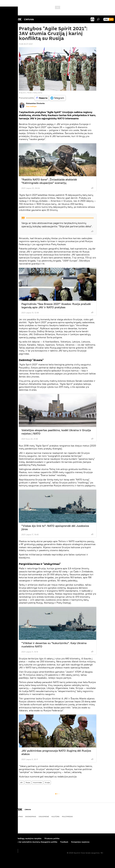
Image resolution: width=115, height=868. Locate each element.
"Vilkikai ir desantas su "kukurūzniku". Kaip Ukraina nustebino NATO (54, 645)
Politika (19, 816)
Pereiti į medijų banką (35, 93)
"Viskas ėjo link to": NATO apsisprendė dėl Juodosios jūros (55, 527)
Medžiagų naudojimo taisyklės (29, 838)
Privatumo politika (52, 838)
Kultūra (55, 816)
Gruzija (47, 782)
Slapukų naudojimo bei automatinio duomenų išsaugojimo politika (30, 842)
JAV (21, 782)
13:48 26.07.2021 (26, 44)
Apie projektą (8, 838)
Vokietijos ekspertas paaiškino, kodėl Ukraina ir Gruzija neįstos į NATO (56, 432)
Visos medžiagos (31, 106)
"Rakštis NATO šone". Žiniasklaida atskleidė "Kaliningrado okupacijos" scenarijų (49, 181)
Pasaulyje (8, 816)
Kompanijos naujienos (80, 842)
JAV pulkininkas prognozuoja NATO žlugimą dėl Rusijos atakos (56, 752)
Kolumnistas (37, 782)
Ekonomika (31, 816)
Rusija (28, 782)
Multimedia (67, 816)
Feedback (64, 842)
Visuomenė (44, 816)
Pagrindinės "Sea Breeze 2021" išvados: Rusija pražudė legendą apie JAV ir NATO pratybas (56, 306)
